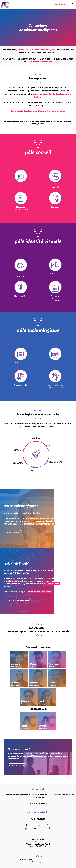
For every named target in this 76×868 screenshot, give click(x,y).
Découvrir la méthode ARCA (17, 600)
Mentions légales (38, 862)
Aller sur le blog (38, 819)
